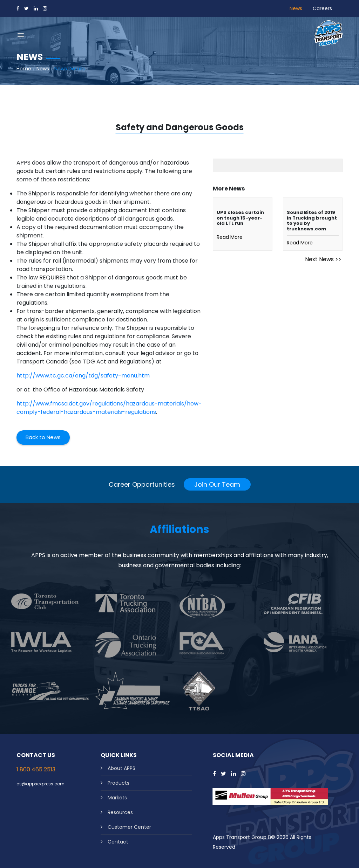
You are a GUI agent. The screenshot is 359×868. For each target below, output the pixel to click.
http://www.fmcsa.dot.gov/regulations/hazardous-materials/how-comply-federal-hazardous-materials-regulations (109, 408)
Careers (322, 8)
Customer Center (129, 827)
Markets (117, 798)
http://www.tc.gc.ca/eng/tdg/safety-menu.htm (83, 376)
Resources (120, 812)
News (296, 8)
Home (24, 69)
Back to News (43, 437)
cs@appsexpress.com (40, 784)
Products (118, 783)
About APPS (121, 768)
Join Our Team (217, 484)
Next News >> (323, 259)
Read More (230, 237)
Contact (118, 842)
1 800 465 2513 (36, 769)
